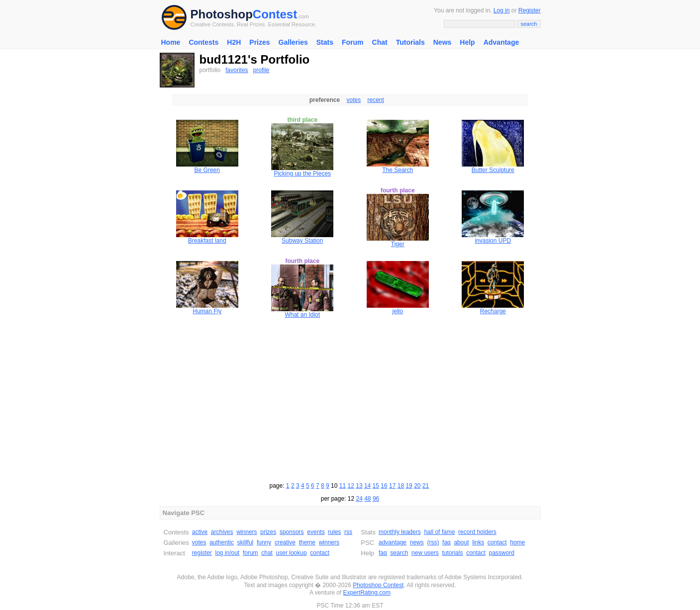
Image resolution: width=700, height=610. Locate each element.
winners (247, 532)
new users (425, 553)
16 (384, 486)
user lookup (292, 553)
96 (376, 499)
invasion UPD (493, 241)
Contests (203, 42)
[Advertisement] (350, 399)
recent (376, 100)
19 (409, 486)
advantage (393, 542)
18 (401, 486)
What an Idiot (302, 315)
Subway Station (302, 241)
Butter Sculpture (493, 170)
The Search (398, 170)
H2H (234, 42)
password (502, 553)
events (316, 532)
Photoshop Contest (378, 585)
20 (417, 486)
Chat (380, 42)
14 (367, 486)
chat (267, 553)
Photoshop (222, 14)
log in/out (228, 553)
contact (320, 553)
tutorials (452, 553)
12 (351, 486)
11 (343, 486)
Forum (353, 42)
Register (530, 10)
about (461, 542)
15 (376, 486)
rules (334, 532)
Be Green (207, 170)
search (399, 553)
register (202, 553)
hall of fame (439, 532)
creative (285, 542)
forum (250, 553)
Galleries (293, 42)
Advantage (501, 42)
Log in (502, 10)
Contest (275, 14)
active (200, 532)
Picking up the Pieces (302, 174)
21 (426, 486)
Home (171, 42)
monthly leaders (400, 532)
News (443, 42)
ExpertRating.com (367, 593)
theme (307, 542)
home (517, 542)
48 (367, 499)
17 (392, 486)
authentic (222, 542)
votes (353, 100)
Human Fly (207, 311)
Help (467, 42)
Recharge (493, 311)
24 (359, 499)
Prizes (259, 42)
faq (447, 542)
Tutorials (410, 42)
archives (222, 532)
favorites (237, 70)
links (478, 542)
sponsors (292, 532)
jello (398, 311)
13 (359, 486)
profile (261, 70)
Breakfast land (207, 241)
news (417, 542)
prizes (268, 532)
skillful (246, 542)
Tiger (398, 244)
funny (264, 542)
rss (348, 532)
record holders (477, 532)
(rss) (433, 542)
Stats (325, 42)
